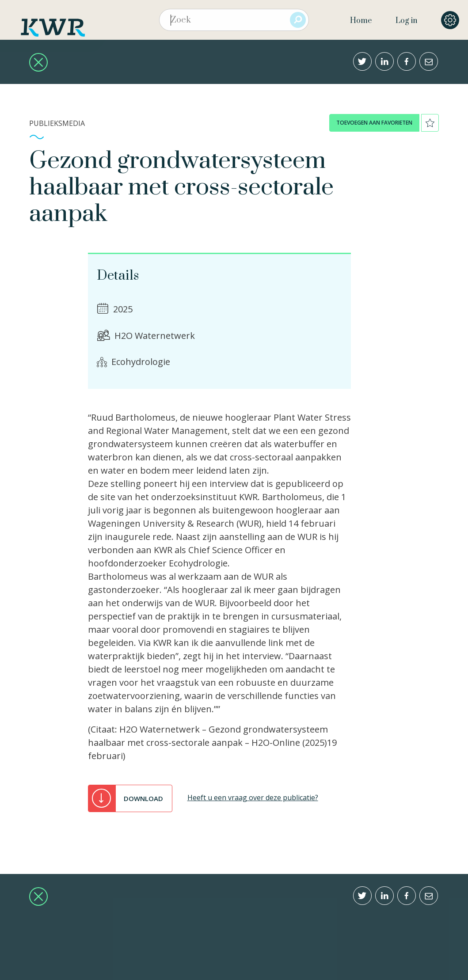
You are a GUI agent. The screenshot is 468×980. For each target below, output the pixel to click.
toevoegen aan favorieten (374, 123)
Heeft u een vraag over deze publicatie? (253, 798)
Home (361, 21)
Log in (406, 21)
